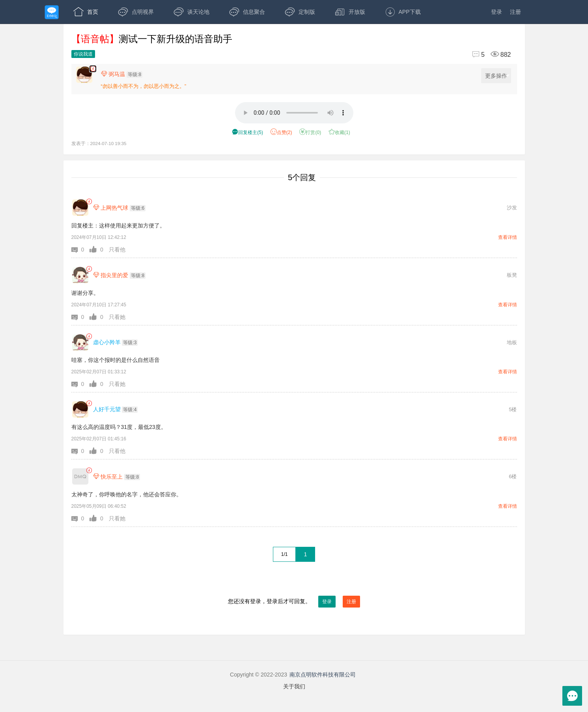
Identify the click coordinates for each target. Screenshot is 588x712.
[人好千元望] (80, 409)
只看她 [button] (117, 317)
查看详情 (508, 237)
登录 (497, 12)
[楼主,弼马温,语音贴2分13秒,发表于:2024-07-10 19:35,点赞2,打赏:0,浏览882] (93, 69)
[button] (81, 250)
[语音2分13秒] (294, 113)
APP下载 (403, 12)
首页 (86, 12)
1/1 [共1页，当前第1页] (285, 554)
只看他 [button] (117, 250)
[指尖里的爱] (80, 275)
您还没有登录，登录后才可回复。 (294, 602)
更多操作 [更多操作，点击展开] (497, 76)
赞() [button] (281, 132)
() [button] (247, 132)
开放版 (350, 12)
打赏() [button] (310, 132)
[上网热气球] (80, 208)
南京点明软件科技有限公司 (323, 675)
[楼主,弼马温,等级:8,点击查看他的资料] (124, 74)
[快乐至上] (80, 476)
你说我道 (83, 54)
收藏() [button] (339, 132)
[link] (89, 202)
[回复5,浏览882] (488, 55)
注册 (515, 12)
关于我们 (294, 686)
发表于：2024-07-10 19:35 (99, 143)
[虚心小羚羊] (80, 342)
